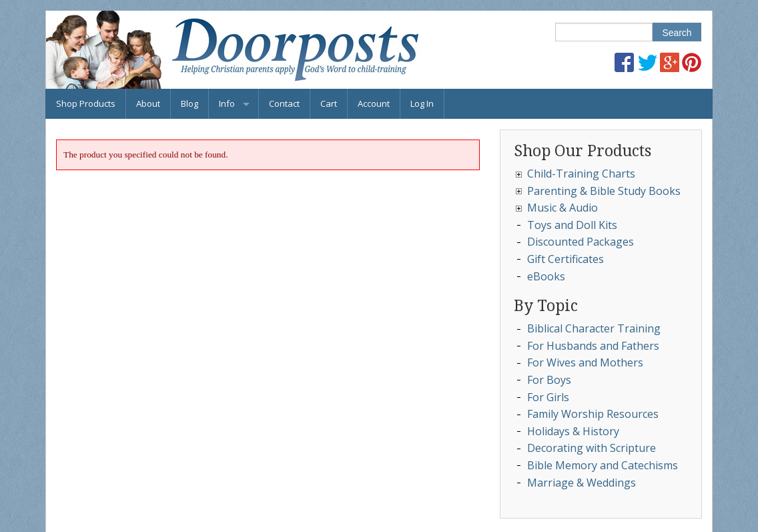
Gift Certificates (565, 259)
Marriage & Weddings (582, 483)
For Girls (548, 397)
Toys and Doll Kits (572, 225)
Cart (329, 103)
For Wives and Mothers (585, 362)
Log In (422, 103)
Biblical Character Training (594, 328)
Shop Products (86, 103)
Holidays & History (573, 431)
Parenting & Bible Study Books (604, 191)
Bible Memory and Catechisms (603, 465)
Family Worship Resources (593, 414)
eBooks (546, 276)
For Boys (549, 380)
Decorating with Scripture (592, 448)
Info (227, 103)
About (148, 103)
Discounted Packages (581, 242)
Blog (190, 103)
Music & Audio (562, 208)
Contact (284, 103)
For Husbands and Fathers (593, 346)
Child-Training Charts (581, 174)
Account (374, 103)
